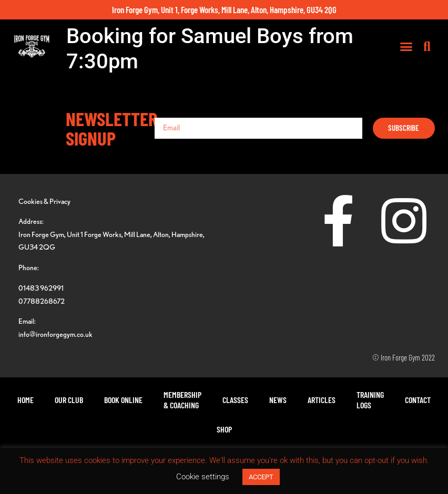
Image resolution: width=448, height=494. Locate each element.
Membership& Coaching (182, 400)
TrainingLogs (370, 400)
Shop (224, 429)
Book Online (123, 400)
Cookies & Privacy (44, 201)
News (278, 400)
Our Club (69, 400)
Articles (322, 400)
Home (26, 400)
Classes (235, 400)
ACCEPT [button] (261, 477)
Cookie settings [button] (203, 477)
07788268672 (42, 301)
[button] (406, 47)
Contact (418, 400)
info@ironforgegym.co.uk (55, 334)
